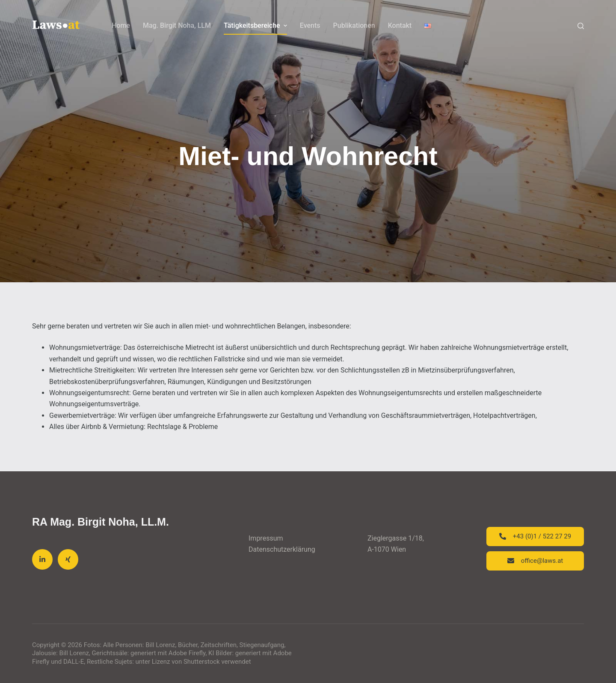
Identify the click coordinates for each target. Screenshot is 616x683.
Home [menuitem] (121, 25)
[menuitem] (428, 26)
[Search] (581, 26)
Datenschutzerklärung (282, 549)
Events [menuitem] (310, 25)
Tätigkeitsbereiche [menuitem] (256, 25)
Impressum (266, 538)
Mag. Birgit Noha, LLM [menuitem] (177, 25)
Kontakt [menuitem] (400, 25)
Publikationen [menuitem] (354, 25)
